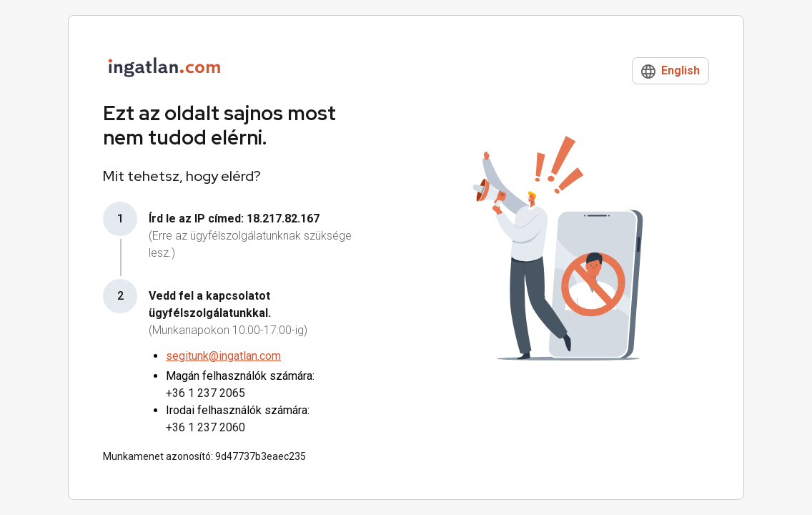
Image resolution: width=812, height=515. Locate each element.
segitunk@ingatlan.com (223, 356)
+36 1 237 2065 (206, 393)
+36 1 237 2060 (206, 427)
